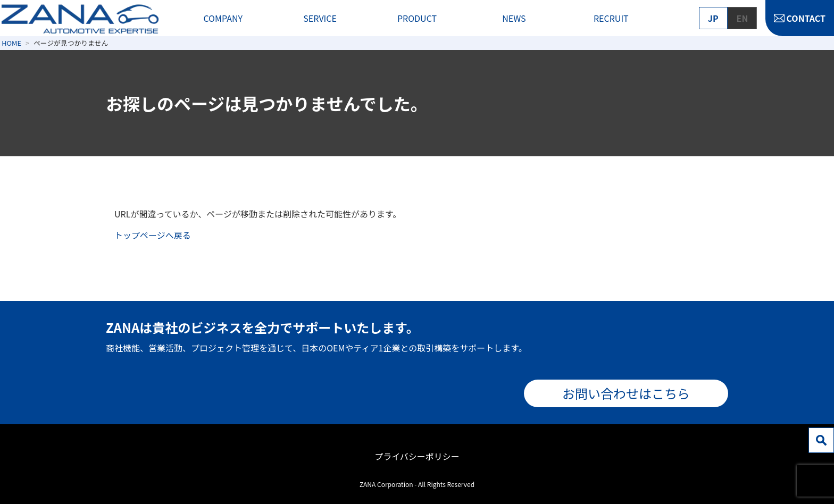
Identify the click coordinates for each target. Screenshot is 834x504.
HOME (11, 43)
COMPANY (223, 18)
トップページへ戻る (153, 235)
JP (713, 18)
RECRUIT (611, 18)
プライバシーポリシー (417, 456)
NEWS (514, 18)
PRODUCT (417, 18)
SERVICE (320, 18)
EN (743, 18)
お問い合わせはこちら (626, 393)
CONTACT (806, 18)
